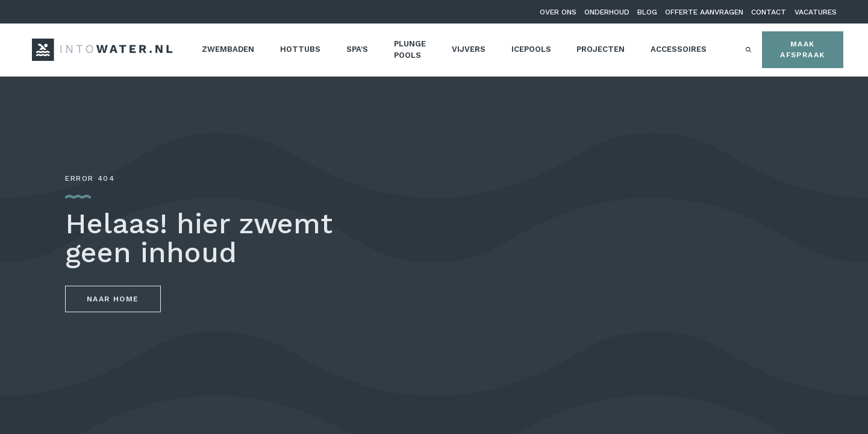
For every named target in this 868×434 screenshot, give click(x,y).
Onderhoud (607, 12)
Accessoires (679, 49)
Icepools (531, 49)
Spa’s (357, 49)
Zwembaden (228, 49)
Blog (647, 12)
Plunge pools (410, 50)
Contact (769, 12)
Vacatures (816, 12)
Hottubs (300, 49)
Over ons (558, 12)
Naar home (113, 299)
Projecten (601, 49)
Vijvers (469, 49)
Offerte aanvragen (704, 12)
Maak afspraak (802, 49)
